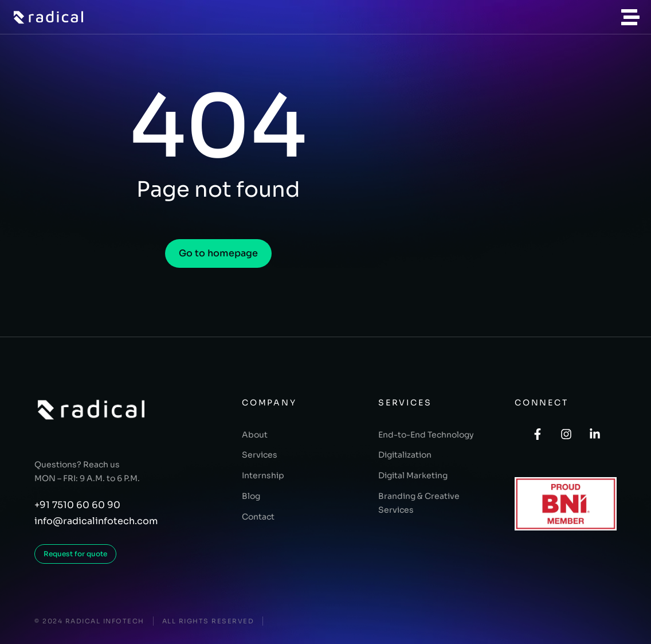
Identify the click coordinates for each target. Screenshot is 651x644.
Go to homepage (218, 253)
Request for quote (75, 554)
